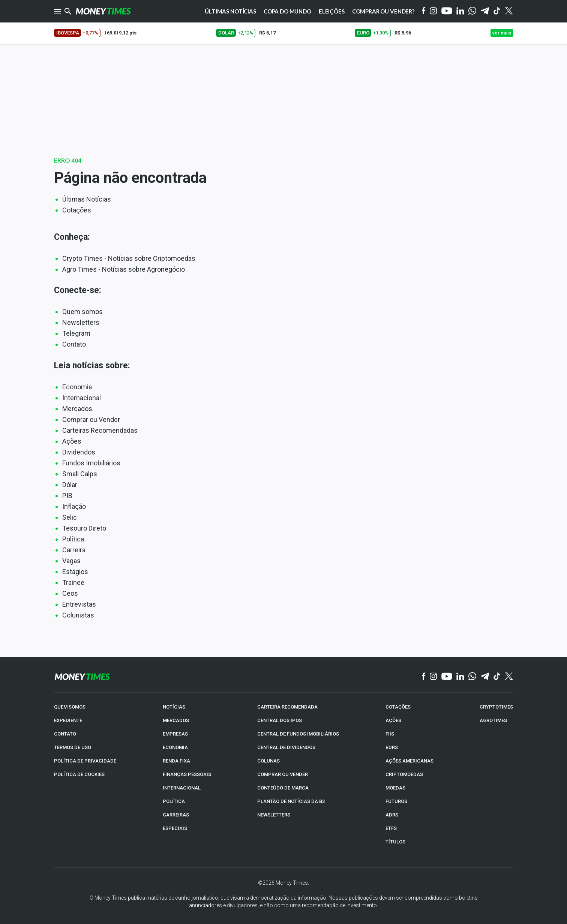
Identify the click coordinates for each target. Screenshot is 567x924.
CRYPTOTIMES (496, 707)
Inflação (74, 506)
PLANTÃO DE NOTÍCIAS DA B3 (291, 801)
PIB (67, 496)
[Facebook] (424, 11)
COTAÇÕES (398, 707)
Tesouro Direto (84, 528)
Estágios (75, 572)
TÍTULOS (395, 842)
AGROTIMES (493, 720)
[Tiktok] (497, 11)
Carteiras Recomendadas (100, 430)
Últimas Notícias (87, 199)
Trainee (73, 582)
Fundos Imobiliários (91, 463)
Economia (77, 387)
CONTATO (65, 734)
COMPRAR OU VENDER (283, 774)
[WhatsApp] (472, 11)
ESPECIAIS (175, 828)
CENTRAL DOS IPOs (280, 720)
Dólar (70, 485)
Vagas (71, 561)
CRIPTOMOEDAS (404, 774)
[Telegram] (485, 11)
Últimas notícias (230, 11)
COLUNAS (268, 761)
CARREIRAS (176, 815)
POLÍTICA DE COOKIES (79, 774)
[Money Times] (103, 11)
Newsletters (81, 322)
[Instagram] (433, 11)
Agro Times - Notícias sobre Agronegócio (124, 269)
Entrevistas (79, 604)
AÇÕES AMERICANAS (409, 761)
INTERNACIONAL (182, 788)
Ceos (70, 593)
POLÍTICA (174, 801)
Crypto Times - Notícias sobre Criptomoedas (129, 258)
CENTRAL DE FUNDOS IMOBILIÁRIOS (298, 734)
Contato (74, 344)
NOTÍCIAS (174, 707)
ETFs (391, 828)
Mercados (77, 409)
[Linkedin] (460, 11)
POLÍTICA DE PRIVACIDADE (85, 761)
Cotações (77, 210)
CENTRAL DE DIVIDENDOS (286, 747)
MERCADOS (176, 720)
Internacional (82, 398)
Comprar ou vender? (383, 11)
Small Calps (80, 474)
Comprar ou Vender (91, 419)
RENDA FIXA (176, 761)
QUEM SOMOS (70, 707)
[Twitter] (509, 11)
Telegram (76, 333)
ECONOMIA (175, 747)
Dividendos (79, 452)
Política (73, 539)
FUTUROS (396, 801)
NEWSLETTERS (274, 815)
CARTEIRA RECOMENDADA (287, 707)
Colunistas (78, 615)
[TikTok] (497, 677)
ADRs (392, 815)
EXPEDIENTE (68, 720)
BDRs (392, 747)
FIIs (390, 734)
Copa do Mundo (287, 11)
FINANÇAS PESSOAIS (187, 774)
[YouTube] (447, 11)
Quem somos (82, 312)
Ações (72, 441)
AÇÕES (393, 720)
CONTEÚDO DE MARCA (283, 788)
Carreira (74, 550)
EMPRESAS (175, 734)
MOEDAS (395, 788)
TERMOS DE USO (73, 747)
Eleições (332, 11)
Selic (70, 517)
